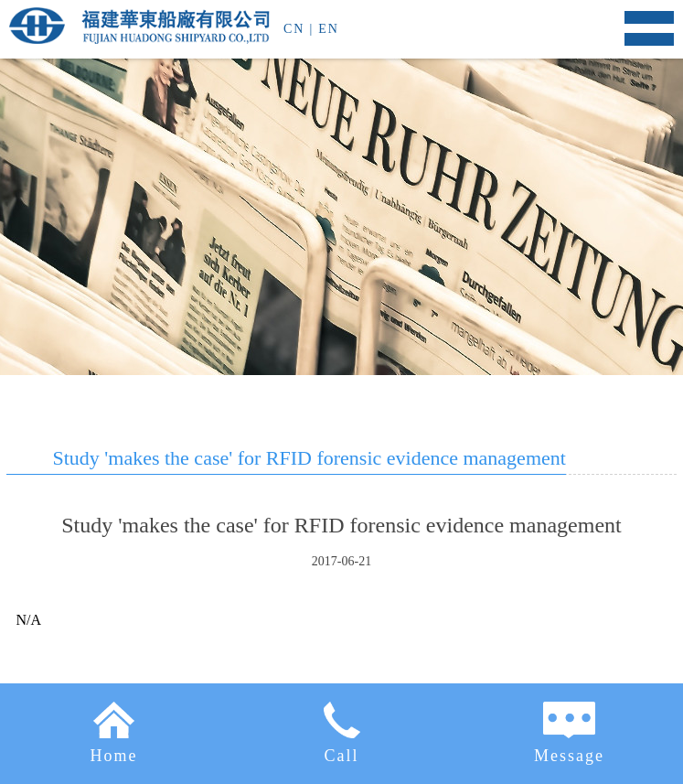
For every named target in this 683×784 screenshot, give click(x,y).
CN (294, 29)
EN (329, 29)
